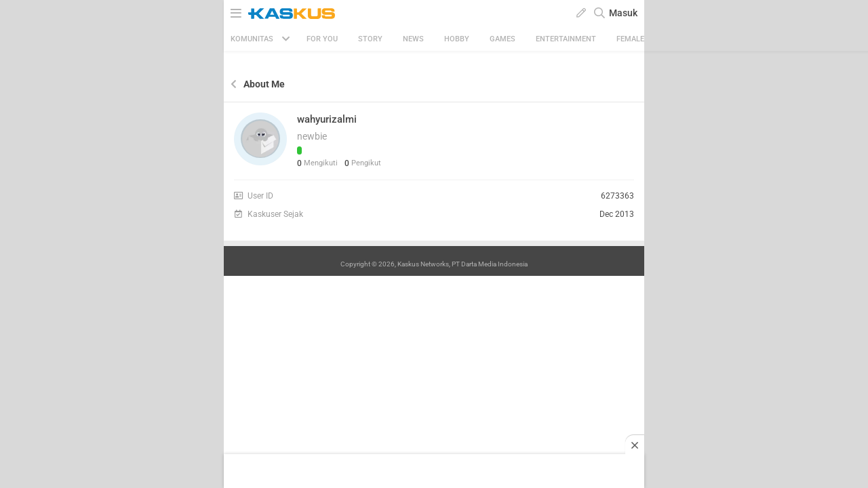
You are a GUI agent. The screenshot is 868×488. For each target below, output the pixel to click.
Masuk (623, 13)
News (413, 39)
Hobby (457, 39)
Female (630, 39)
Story (370, 39)
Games (502, 39)
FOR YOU (322, 39)
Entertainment (566, 39)
